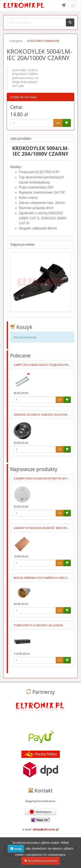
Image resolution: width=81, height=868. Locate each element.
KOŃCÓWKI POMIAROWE (43, 41)
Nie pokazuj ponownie (41, 863)
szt (58, 123)
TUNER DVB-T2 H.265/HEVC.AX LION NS (38, 625)
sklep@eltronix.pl (46, 829)
